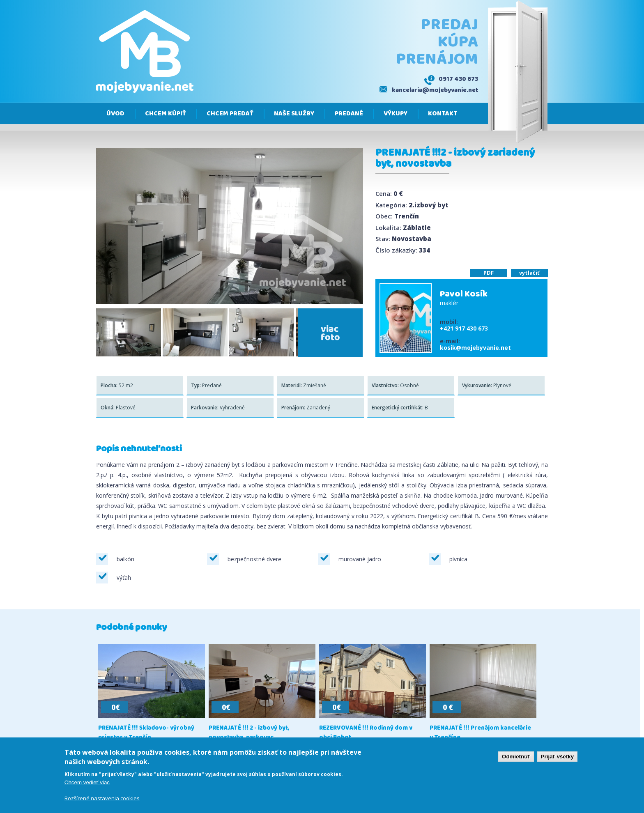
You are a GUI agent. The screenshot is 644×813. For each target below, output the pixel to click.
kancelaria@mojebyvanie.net (435, 90)
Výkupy (396, 114)
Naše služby (294, 114)
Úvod (115, 114)
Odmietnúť (516, 757)
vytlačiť (529, 273)
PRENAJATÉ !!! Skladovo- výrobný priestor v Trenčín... (146, 733)
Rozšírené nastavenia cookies (102, 799)
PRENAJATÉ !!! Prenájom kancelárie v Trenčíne (480, 733)
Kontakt (443, 114)
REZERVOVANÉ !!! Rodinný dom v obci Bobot (366, 733)
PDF (489, 273)
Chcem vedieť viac (87, 783)
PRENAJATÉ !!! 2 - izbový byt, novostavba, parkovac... (249, 733)
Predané (349, 114)
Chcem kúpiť (166, 114)
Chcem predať (230, 114)
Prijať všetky (557, 757)
